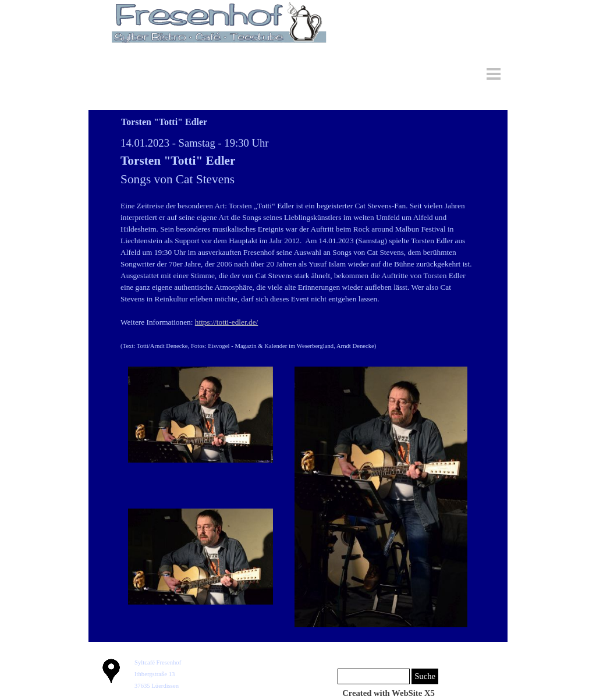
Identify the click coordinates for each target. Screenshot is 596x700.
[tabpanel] (298, 243)
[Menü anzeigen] (494, 74)
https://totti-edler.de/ (226, 322)
